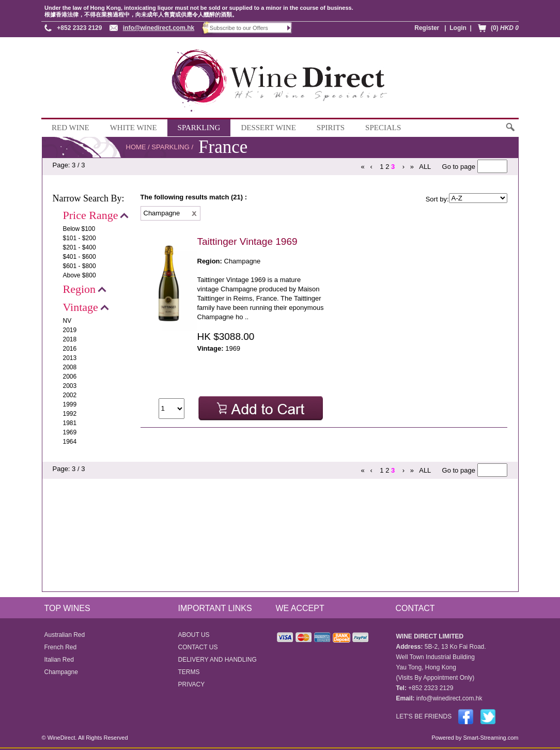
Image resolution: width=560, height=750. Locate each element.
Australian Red (65, 635)
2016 (70, 349)
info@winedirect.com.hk (159, 28)
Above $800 (80, 275)
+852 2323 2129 (79, 28)
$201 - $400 (80, 247)
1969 (70, 432)
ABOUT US (194, 635)
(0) (505, 28)
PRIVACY (192, 684)
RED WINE (71, 128)
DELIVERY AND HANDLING (217, 660)
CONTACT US (198, 647)
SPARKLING (199, 128)
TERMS (189, 672)
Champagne (61, 672)
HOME (136, 147)
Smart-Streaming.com (490, 738)
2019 (70, 330)
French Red (61, 647)
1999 (70, 404)
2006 (70, 377)
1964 (70, 442)
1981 (70, 423)
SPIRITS (331, 128)
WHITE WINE (134, 128)
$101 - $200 (80, 238)
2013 (70, 358)
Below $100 (79, 229)
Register (427, 28)
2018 (70, 339)
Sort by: (437, 199)
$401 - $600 (80, 257)
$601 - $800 (80, 266)
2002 (70, 395)
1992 (70, 414)
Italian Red (59, 660)
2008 (70, 367)
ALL (425, 167)
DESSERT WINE (268, 128)
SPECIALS (383, 128)
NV (67, 321)
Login (458, 28)
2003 (70, 386)
